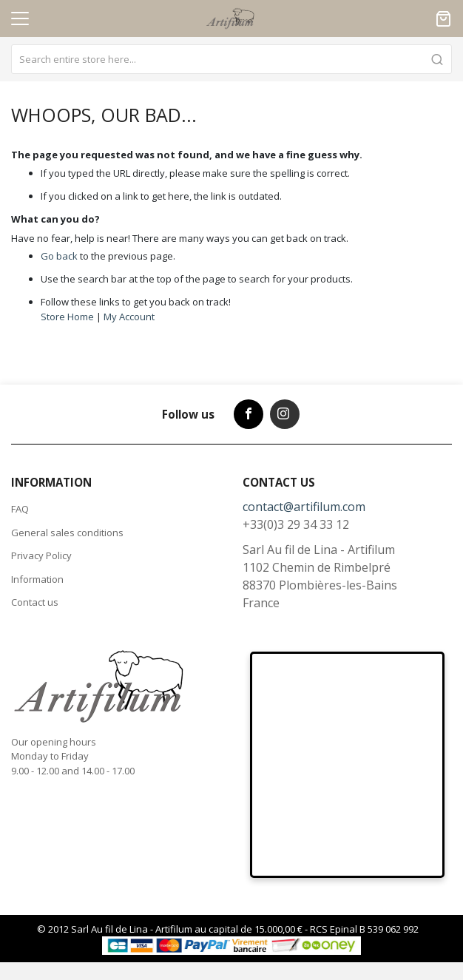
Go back (59, 256)
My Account (129, 317)
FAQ (20, 509)
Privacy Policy (41, 555)
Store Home (67, 317)
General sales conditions (67, 533)
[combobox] (231, 59)
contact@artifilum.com (304, 507)
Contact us (35, 602)
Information (37, 579)
